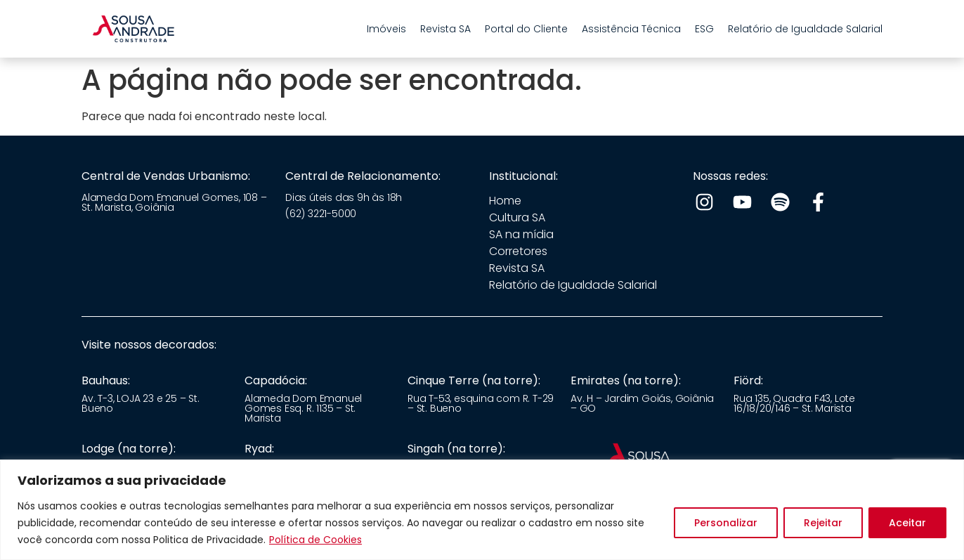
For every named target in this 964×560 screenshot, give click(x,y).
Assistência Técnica (631, 29)
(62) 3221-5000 (321, 214)
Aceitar (907, 523)
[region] (482, 510)
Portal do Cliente (526, 29)
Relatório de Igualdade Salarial (805, 29)
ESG (704, 29)
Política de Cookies (315, 540)
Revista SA (445, 29)
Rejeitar (823, 523)
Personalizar (726, 523)
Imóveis (386, 29)
